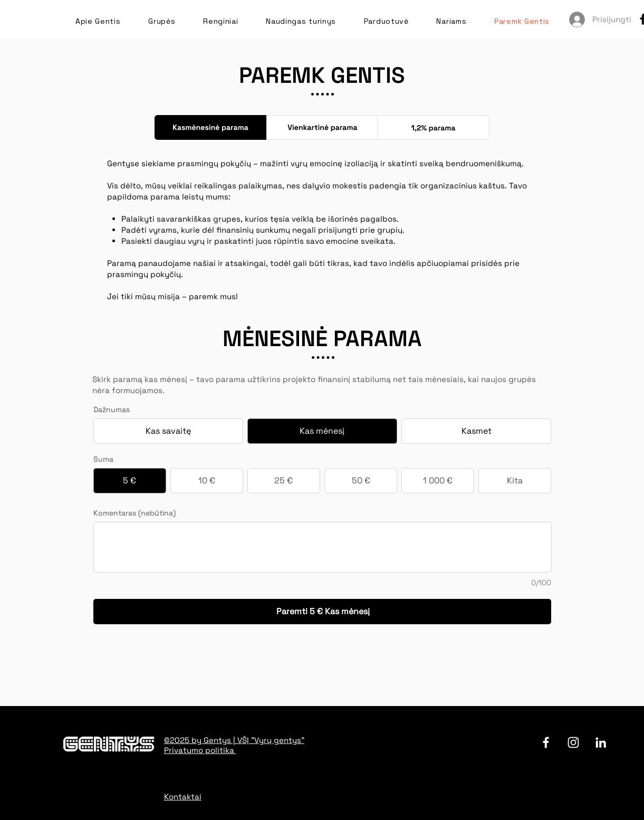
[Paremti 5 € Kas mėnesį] (323, 612)
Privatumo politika (200, 750)
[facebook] (546, 742)
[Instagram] (573, 742)
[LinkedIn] (601, 742)
